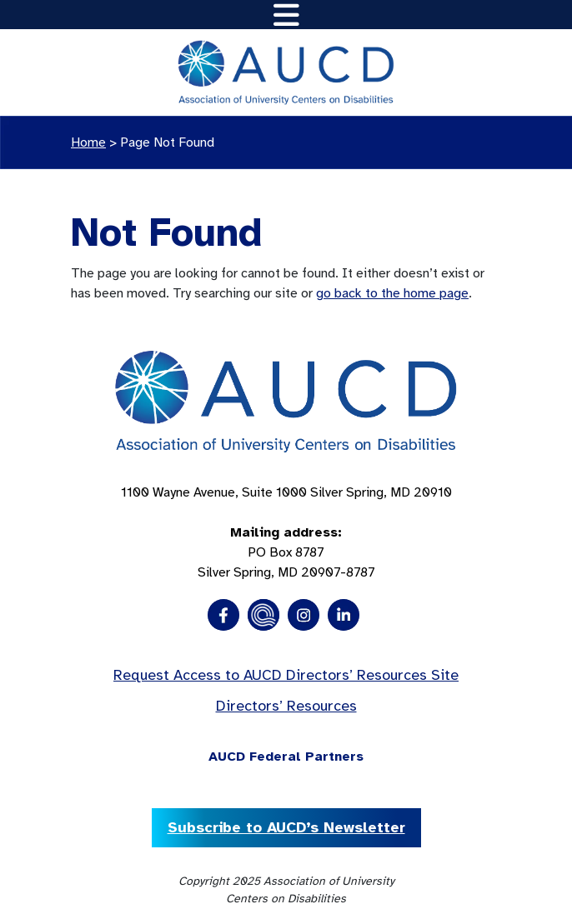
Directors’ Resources (286, 706)
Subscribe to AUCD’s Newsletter (286, 827)
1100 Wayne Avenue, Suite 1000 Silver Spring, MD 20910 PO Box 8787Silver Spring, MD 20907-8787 (286, 532)
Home (88, 142)
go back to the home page (392, 293)
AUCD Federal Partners (286, 757)
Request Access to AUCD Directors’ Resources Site (286, 675)
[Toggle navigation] (286, 15)
